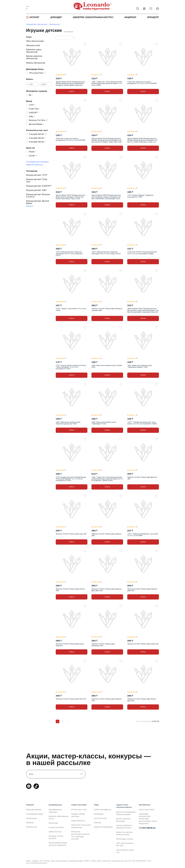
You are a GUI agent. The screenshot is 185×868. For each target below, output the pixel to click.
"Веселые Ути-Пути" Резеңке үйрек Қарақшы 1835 (106, 535)
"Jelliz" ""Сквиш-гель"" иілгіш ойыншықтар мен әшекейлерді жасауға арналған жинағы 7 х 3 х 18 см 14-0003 (107, 84)
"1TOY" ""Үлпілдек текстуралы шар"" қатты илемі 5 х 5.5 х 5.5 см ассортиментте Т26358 (142, 423)
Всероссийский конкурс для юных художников (58, 844)
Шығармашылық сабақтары (55, 811)
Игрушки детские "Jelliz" (37, 190)
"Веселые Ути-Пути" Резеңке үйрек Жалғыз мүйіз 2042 (142, 700)
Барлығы (30, 206)
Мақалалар (53, 823)
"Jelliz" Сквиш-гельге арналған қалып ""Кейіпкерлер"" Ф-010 (104, 423)
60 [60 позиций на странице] (155, 721)
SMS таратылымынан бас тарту (125, 844)
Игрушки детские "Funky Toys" (37, 180)
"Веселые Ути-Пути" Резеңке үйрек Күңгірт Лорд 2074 (70, 645)
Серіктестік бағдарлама (103, 827)
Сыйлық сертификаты (102, 810)
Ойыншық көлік (33, 45)
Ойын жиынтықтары (35, 41)
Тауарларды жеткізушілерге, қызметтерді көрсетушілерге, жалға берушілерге (148, 819)
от (28, 84)
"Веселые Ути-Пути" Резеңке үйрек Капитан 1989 (70, 590)
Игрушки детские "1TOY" (37, 175)
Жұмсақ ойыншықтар (36, 63)
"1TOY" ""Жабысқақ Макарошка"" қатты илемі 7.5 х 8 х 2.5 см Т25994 (143, 535)
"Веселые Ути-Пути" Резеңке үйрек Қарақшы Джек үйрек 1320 (106, 590)
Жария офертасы (78, 821)
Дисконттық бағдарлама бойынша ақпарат (126, 813)
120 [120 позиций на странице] (158, 721)
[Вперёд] (67, 721)
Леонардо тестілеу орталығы (56, 837)
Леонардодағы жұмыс (35, 814)
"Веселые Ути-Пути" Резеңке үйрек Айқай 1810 (143, 644)
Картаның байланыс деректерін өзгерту (124, 827)
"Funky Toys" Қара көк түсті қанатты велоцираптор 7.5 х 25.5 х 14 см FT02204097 (142, 83)
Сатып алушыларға (147, 810)
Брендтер (153, 17)
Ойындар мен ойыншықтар (37, 24)
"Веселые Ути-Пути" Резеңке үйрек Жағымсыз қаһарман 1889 (107, 309)
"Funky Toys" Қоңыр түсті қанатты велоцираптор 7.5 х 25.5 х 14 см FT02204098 (71, 139)
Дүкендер (56, 17)
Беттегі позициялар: (143, 721)
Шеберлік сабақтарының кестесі (93, 17)
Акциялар (130, 17)
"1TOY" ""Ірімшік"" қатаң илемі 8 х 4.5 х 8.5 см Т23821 (71, 309)
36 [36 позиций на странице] (153, 721)
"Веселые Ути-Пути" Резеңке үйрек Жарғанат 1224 (106, 700)
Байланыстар (31, 827)
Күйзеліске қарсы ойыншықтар (34, 51)
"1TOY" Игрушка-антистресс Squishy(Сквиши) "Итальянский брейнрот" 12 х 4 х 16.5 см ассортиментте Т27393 (71, 479)
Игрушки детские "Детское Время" (38, 202)
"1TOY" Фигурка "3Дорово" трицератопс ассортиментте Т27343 (140, 196)
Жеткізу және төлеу (79, 810)
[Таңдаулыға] (85, 44)
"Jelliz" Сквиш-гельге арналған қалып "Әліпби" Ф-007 (107, 366)
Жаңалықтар (31, 818)
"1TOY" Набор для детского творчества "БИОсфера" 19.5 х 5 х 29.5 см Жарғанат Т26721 (69, 254)
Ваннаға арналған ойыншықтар (34, 57)
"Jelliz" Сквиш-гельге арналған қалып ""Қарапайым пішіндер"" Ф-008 (140, 366)
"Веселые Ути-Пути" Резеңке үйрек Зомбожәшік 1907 (103, 645)
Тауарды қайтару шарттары (78, 815)
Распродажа (99, 814)
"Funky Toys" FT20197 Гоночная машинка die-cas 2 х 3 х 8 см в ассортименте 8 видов (142, 253)
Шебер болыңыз (55, 832)
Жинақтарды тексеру (125, 839)
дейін (43, 84)
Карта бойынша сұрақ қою (125, 851)
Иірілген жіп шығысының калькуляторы (81, 826)
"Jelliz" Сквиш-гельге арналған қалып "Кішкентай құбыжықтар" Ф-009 (68, 423)
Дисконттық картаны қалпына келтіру (124, 833)
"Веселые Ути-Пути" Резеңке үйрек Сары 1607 (71, 534)
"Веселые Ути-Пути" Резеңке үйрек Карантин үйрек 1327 (142, 590)
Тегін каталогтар (100, 818)
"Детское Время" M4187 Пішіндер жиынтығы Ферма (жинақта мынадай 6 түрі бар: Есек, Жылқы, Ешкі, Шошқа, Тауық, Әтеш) (70, 197)
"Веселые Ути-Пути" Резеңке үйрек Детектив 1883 (142, 478)
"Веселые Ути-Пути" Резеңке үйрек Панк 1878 (71, 699)
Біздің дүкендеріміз (34, 810)
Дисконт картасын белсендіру (123, 820)
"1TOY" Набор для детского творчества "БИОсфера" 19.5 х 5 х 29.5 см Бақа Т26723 (106, 253)
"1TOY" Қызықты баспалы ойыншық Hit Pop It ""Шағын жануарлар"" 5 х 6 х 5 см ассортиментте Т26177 (71, 367)
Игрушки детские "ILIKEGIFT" (39, 186)
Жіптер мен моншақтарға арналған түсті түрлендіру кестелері (80, 835)
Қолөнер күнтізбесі (56, 827)
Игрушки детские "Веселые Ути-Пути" (38, 196)
